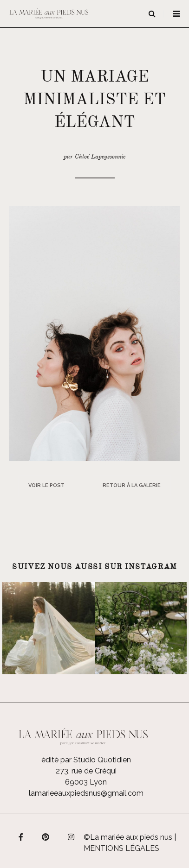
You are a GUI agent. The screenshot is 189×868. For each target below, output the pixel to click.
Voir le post (46, 485)
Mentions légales (121, 848)
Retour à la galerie (132, 485)
